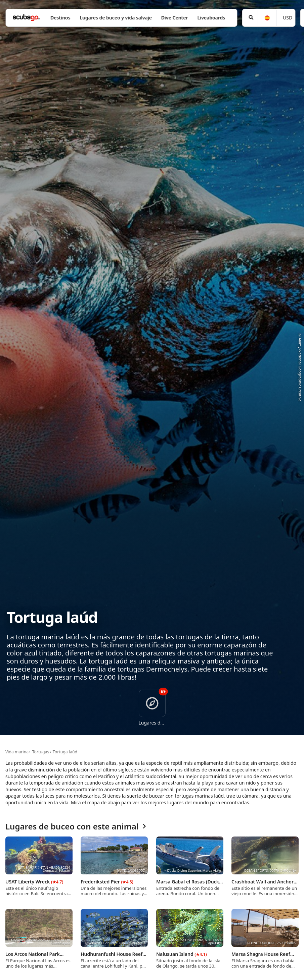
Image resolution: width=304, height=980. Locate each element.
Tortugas (41, 752)
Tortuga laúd (65, 752)
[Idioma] (267, 18)
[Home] (26, 18)
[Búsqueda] (250, 18)
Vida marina (17, 752)
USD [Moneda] (288, 18)
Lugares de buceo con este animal (76, 827)
